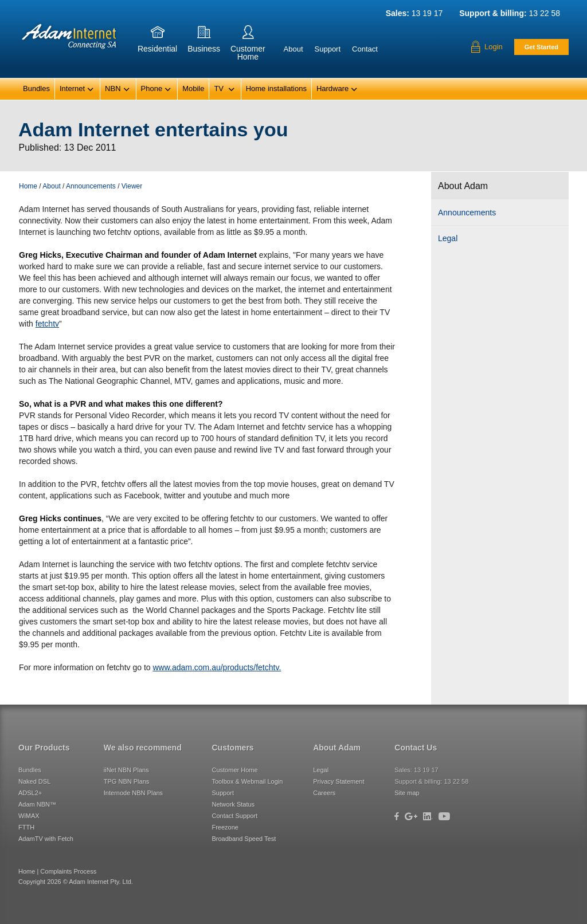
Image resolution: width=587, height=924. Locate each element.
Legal (448, 238)
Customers (232, 748)
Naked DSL (34, 781)
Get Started (541, 47)
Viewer (132, 186)
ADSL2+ (30, 793)
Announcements (467, 213)
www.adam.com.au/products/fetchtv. (217, 667)
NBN (117, 89)
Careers (324, 793)
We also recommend (143, 748)
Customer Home (234, 770)
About (293, 49)
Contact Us (416, 748)
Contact (365, 49)
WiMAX (29, 816)
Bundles (36, 89)
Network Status (233, 804)
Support (328, 49)
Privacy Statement (338, 781)
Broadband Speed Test (244, 839)
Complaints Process (68, 871)
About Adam (337, 748)
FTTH (26, 827)
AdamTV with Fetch (46, 839)
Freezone (225, 827)
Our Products (44, 748)
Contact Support (234, 816)
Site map (407, 793)
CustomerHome (248, 45)
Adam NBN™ (37, 804)
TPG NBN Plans (126, 781)
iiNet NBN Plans (126, 770)
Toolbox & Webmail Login (247, 781)
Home (28, 186)
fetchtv (47, 324)
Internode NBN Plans (133, 793)
